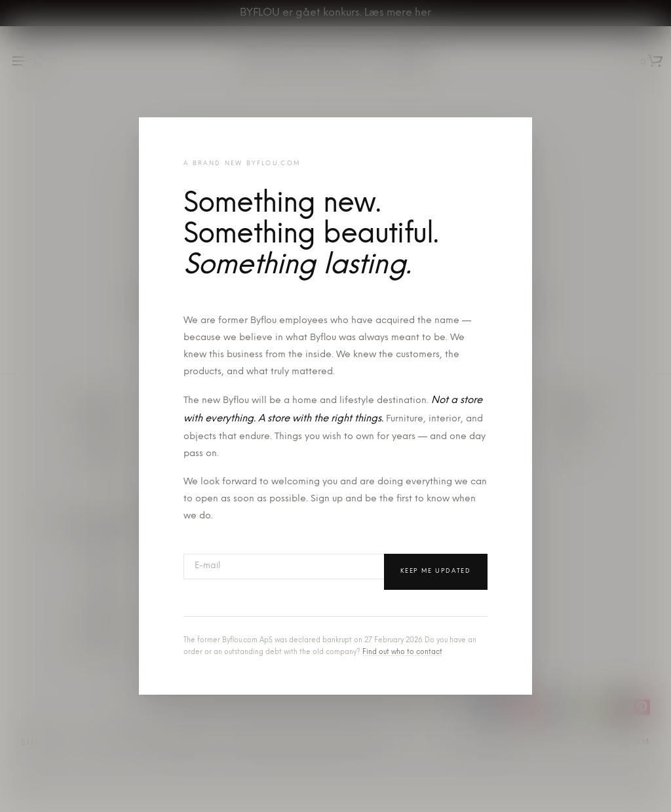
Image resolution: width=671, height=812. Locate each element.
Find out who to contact (402, 652)
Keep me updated (436, 571)
